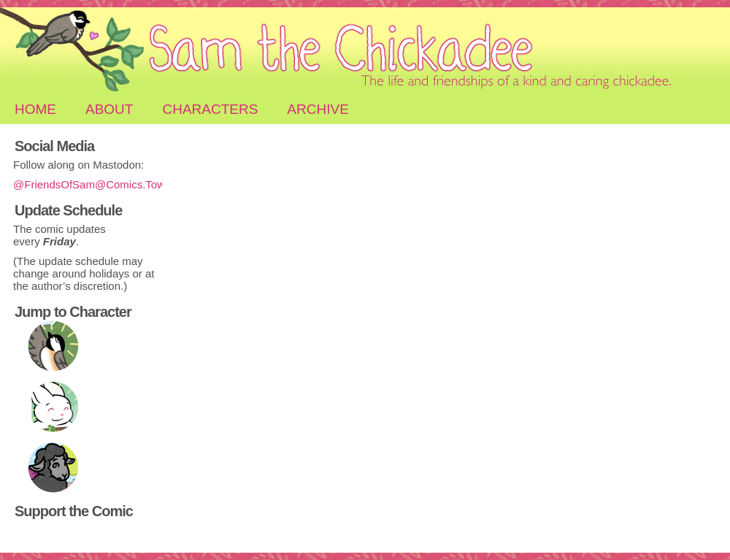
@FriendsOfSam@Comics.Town (92, 184)
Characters (210, 109)
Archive (318, 109)
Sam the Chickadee (365, 51)
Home (35, 109)
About (109, 109)
